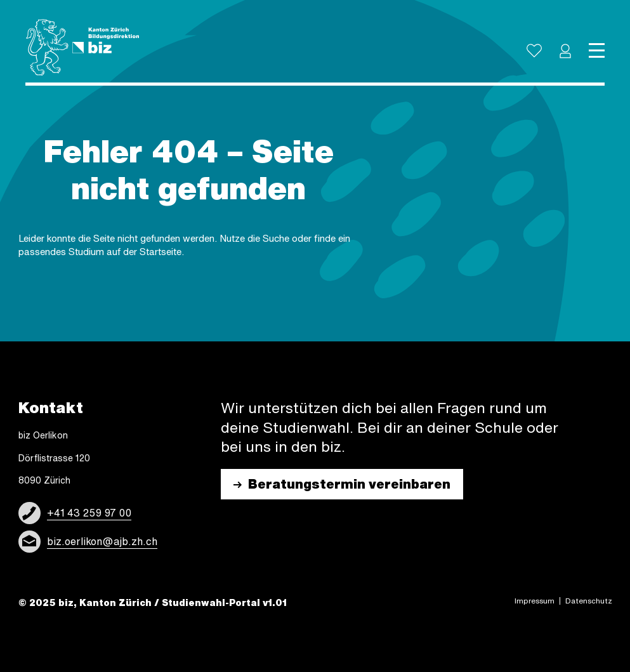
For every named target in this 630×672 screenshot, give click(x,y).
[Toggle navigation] (597, 51)
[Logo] (82, 48)
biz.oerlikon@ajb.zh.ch (102, 541)
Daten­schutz (589, 601)
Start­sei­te (161, 252)
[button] (565, 51)
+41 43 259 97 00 (89, 513)
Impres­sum (535, 601)
